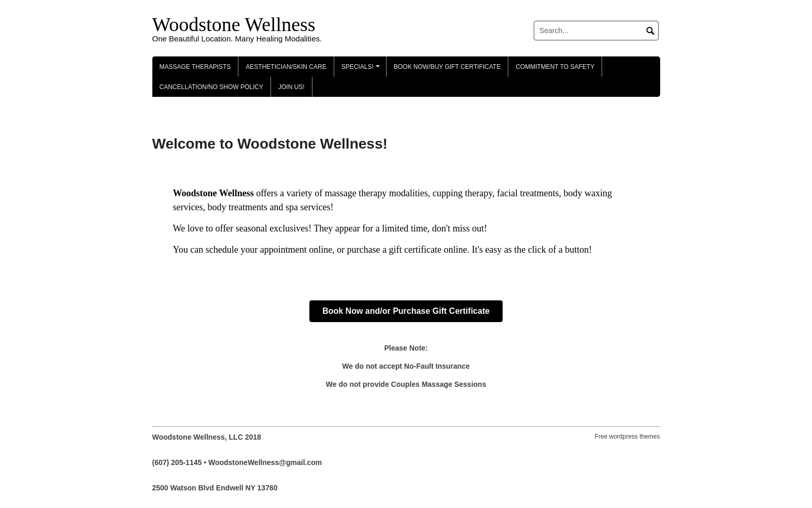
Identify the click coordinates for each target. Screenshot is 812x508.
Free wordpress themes (627, 437)
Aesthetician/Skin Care (286, 67)
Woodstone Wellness (234, 24)
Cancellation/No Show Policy (211, 87)
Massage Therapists (195, 67)
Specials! (362, 70)
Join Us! (291, 87)
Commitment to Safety (555, 67)
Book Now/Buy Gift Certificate (447, 67)
